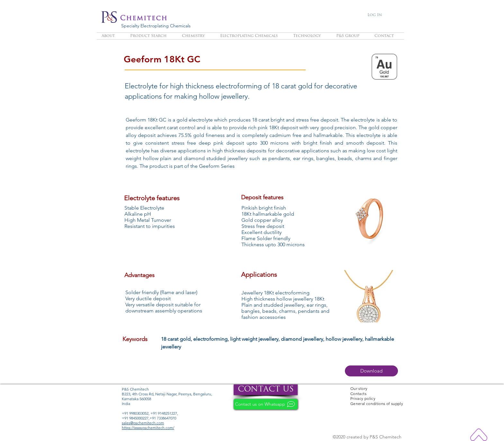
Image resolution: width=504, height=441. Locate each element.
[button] (371, 371)
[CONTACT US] (266, 390)
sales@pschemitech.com (143, 423)
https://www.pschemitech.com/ (148, 428)
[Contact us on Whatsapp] (266, 404)
